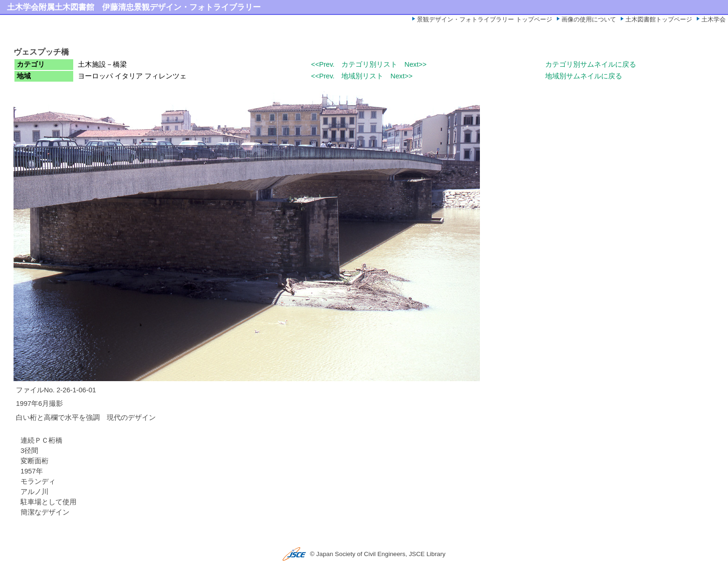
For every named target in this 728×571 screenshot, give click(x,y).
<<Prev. (323, 64)
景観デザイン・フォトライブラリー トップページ (485, 19)
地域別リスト (362, 76)
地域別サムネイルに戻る (584, 76)
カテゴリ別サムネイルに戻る (591, 64)
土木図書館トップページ (659, 19)
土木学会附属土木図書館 (51, 7)
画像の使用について (589, 19)
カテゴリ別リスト (369, 64)
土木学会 (714, 19)
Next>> (415, 64)
